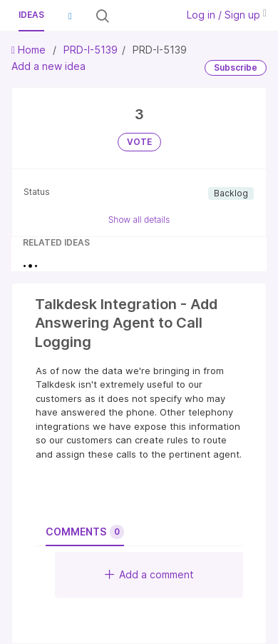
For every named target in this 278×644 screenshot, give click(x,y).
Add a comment (149, 574)
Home (30, 50)
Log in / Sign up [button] (227, 15)
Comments (85, 532)
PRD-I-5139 (91, 50)
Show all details (139, 220)
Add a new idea (48, 66)
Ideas (31, 15)
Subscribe (236, 67)
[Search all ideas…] (142, 16)
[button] (70, 16)
